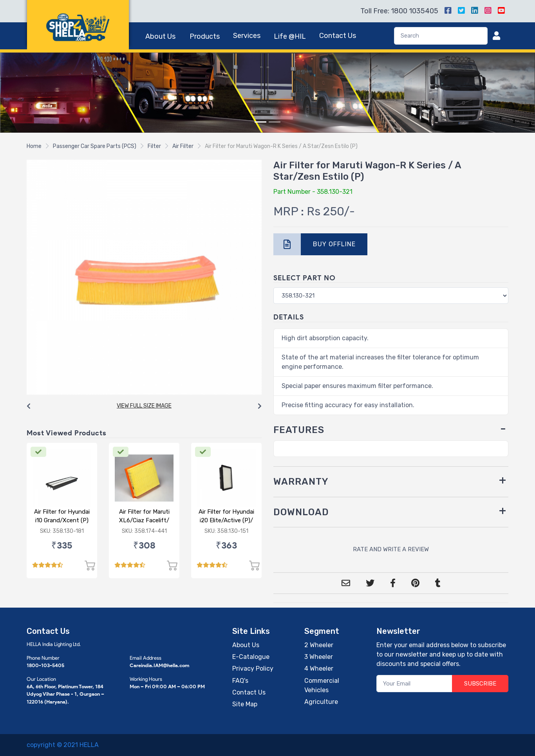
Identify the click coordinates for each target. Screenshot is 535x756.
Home (34, 146)
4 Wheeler (319, 668)
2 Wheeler (319, 645)
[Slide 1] (260, 122)
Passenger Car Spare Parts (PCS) (95, 146)
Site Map (245, 704)
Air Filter (183, 146)
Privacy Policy (253, 668)
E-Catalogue (251, 657)
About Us (160, 36)
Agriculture (321, 702)
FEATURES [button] (299, 430)
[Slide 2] (275, 122)
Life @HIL (290, 36)
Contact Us (338, 36)
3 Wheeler (319, 657)
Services (247, 36)
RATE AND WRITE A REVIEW (391, 549)
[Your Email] (415, 684)
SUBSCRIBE (480, 684)
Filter (154, 146)
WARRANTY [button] (301, 482)
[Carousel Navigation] (144, 406)
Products (205, 36)
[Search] (441, 36)
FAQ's (240, 681)
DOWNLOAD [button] (301, 512)
